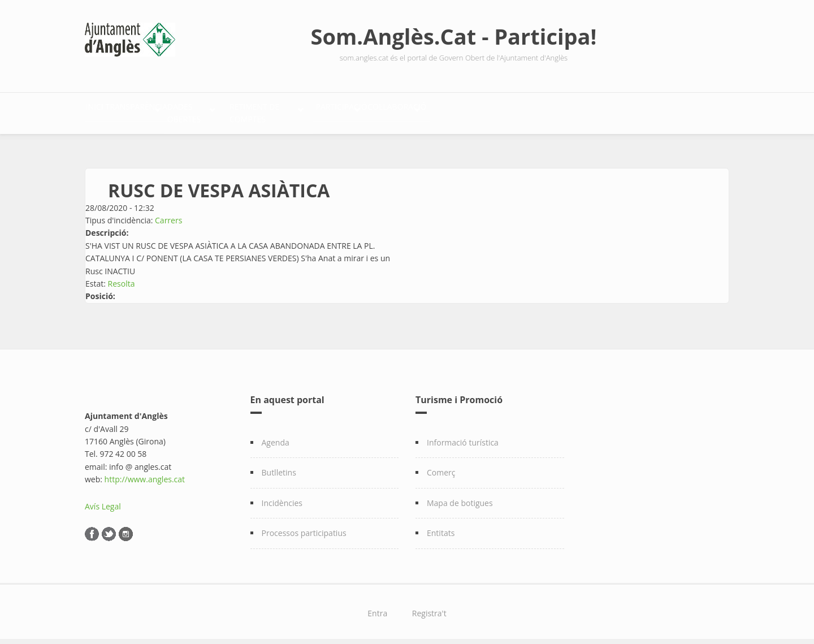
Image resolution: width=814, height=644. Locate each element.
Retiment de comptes (384, 111)
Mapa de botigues (460, 497)
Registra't (429, 607)
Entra (377, 607)
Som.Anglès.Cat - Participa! (454, 36)
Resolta (122, 277)
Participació (492, 111)
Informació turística (463, 436)
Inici (106, 111)
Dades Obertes (272, 111)
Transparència (172, 111)
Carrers (168, 214)
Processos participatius (304, 527)
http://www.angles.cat (145, 473)
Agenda (276, 436)
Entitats (441, 527)
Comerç (441, 467)
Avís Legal (103, 500)
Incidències (282, 497)
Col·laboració (586, 111)
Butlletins (279, 467)
